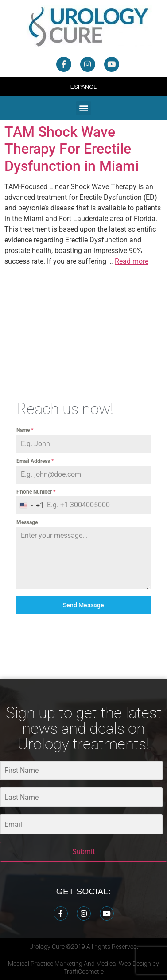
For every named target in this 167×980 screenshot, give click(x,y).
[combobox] (30, 505)
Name (25, 430)
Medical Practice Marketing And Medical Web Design (80, 964)
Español (84, 87)
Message (27, 522)
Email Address (35, 461)
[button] (83, 108)
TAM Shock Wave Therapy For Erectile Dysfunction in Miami (72, 149)
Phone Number (36, 492)
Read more (132, 261)
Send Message (83, 605)
